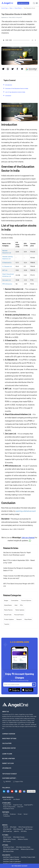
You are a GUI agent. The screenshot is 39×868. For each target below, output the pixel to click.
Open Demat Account (23, 3)
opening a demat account (26, 511)
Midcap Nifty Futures (9, 839)
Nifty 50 (6, 827)
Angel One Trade (18, 805)
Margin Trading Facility (9, 807)
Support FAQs (18, 781)
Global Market (8, 605)
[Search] (34, 3)
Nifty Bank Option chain (23, 847)
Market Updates (20, 610)
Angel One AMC (7, 799)
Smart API (20, 807)
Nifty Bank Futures (19, 837)
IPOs (21, 605)
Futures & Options (26, 600)
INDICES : (5, 825)
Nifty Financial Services (26, 827)
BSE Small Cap (7, 831)
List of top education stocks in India (15, 92)
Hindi (16, 605)
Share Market (28, 619)
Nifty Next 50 (7, 829)
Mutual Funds (8, 615)
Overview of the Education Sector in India (17, 88)
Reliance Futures (23, 839)
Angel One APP (7, 805)
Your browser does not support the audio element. (19, 40)
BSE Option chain (8, 851)
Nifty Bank (13, 827)
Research (19, 619)
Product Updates (9, 619)
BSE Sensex (29, 829)
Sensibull (6, 814)
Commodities (15, 600)
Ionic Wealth (17, 799)
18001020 (7, 781)
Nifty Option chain (9, 847)
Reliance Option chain (27, 849)
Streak (20, 814)
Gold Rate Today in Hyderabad (12, 861)
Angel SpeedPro (29, 805)
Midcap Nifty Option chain (11, 849)
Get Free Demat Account (20, 866)
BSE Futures (7, 841)
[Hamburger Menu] (37, 3)
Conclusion (8, 96)
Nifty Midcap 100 (18, 829)
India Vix (16, 831)
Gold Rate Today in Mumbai (11, 857)
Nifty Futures (7, 837)
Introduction (9, 85)
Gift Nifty (24, 831)
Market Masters (8, 610)
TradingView (6, 816)
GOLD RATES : (6, 855)
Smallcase (13, 814)
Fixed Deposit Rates (9, 809)
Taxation (7, 624)
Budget (6, 600)
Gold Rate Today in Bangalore (12, 863)
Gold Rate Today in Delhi (28, 857)
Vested (25, 814)
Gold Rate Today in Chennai (11, 859)
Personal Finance (19, 615)
